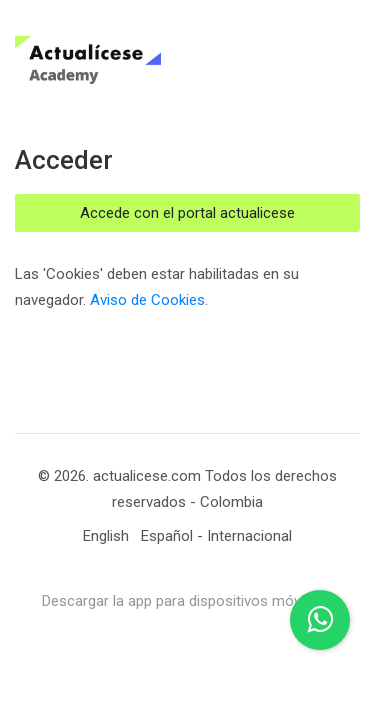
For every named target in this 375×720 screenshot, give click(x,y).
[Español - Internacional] (216, 536)
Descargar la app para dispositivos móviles (182, 601)
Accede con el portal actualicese (187, 213)
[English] (106, 536)
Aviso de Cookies (147, 300)
